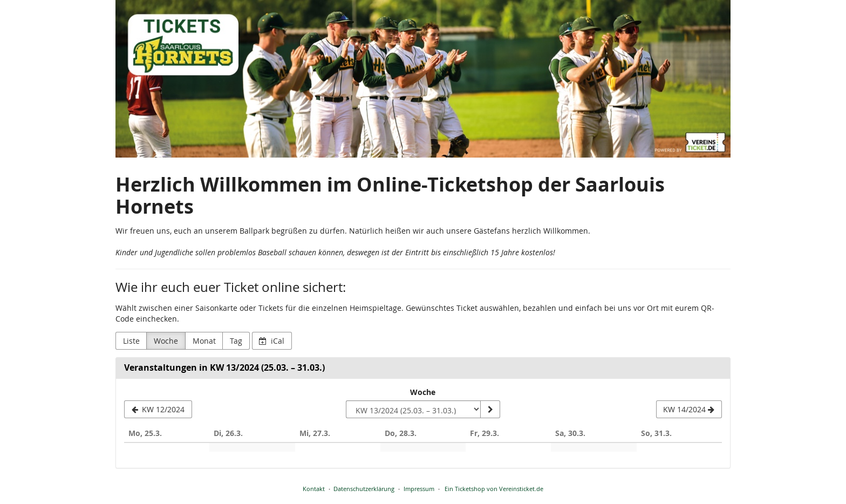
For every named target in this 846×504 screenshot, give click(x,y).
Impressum (419, 489)
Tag (236, 341)
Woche (166, 341)
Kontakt (314, 489)
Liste (131, 341)
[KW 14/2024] (689, 410)
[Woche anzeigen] (490, 410)
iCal (272, 341)
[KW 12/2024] (158, 410)
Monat (204, 341)
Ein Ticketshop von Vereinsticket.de (494, 489)
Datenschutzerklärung (364, 489)
